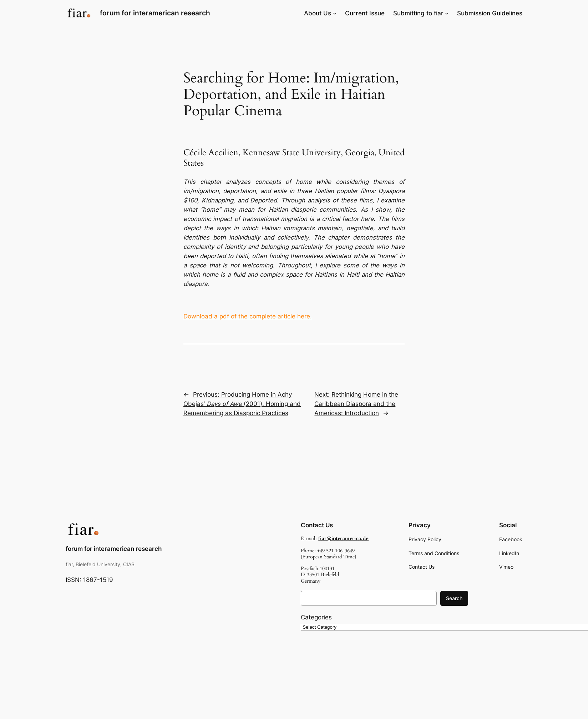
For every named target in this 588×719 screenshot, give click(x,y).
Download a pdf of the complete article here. (248, 316)
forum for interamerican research (155, 13)
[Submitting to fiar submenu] (447, 13)
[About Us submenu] (335, 13)
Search (454, 598)
